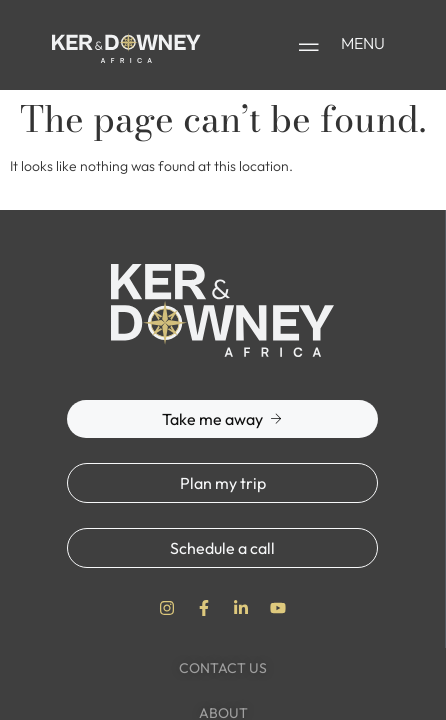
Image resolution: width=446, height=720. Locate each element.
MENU (363, 43)
